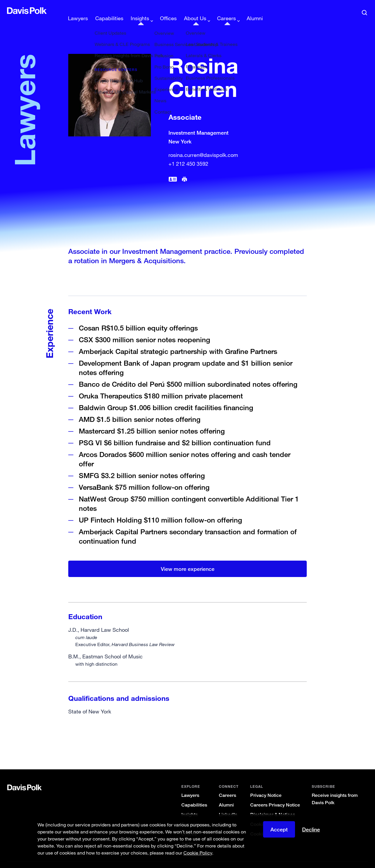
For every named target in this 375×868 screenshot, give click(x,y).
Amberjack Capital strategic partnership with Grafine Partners (178, 342)
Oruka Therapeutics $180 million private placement (161, 386)
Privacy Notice (266, 786)
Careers (227, 786)
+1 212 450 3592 (188, 154)
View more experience (188, 559)
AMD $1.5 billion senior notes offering (140, 410)
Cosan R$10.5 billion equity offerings (138, 318)
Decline (311, 829)
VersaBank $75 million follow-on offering (144, 478)
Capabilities (194, 796)
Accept (279, 829)
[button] (11, 11)
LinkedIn (228, 805)
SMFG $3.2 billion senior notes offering (142, 466)
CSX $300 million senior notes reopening (144, 330)
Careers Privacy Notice (275, 796)
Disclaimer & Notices (273, 805)
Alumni (226, 796)
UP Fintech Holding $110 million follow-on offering (160, 510)
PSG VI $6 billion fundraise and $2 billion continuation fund (175, 433)
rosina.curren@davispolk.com (203, 145)
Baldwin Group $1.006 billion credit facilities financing (166, 398)
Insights (190, 805)
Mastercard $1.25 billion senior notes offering (152, 421)
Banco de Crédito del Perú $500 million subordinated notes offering (188, 375)
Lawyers (190, 786)
